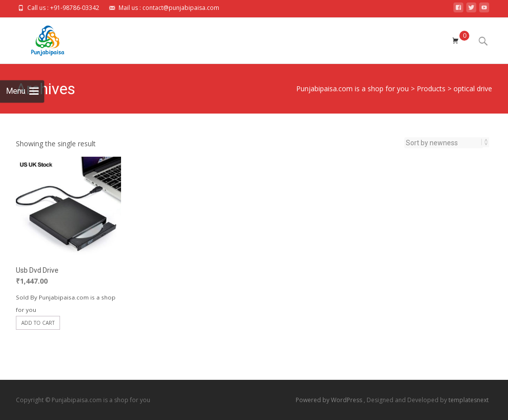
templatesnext (469, 400)
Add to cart (38, 323)
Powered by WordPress (330, 400)
